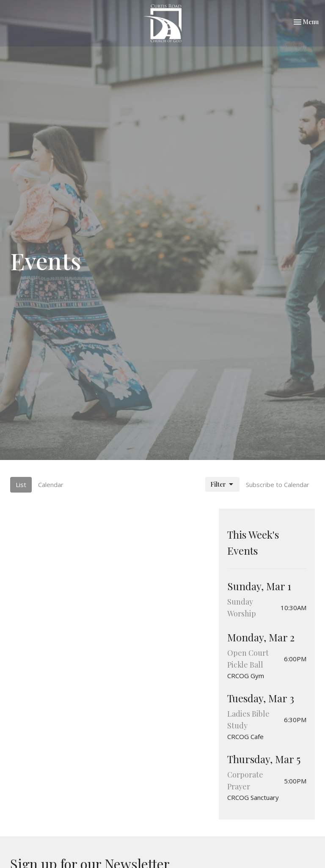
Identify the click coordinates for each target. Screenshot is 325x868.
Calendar (51, 485)
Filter (222, 484)
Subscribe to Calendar (278, 485)
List (21, 485)
